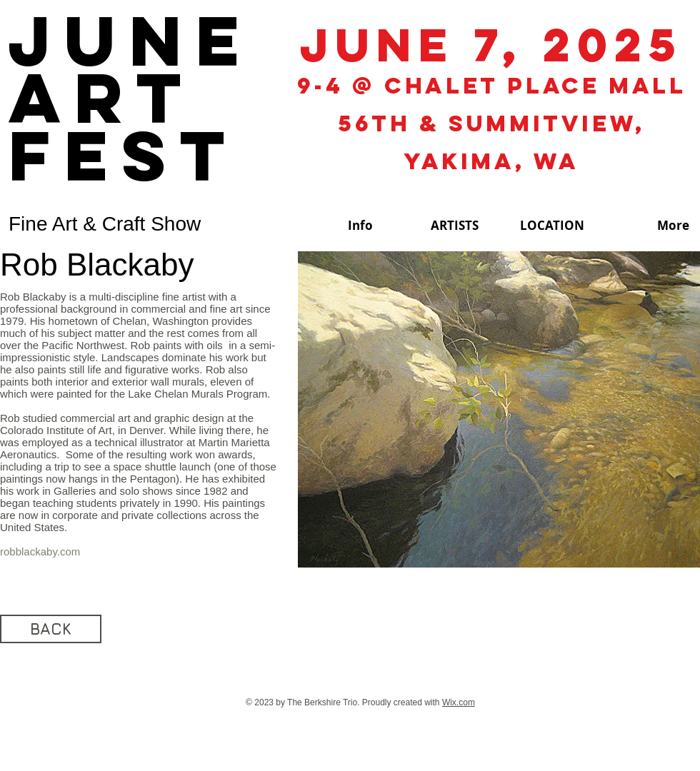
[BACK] (51, 629)
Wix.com (459, 702)
